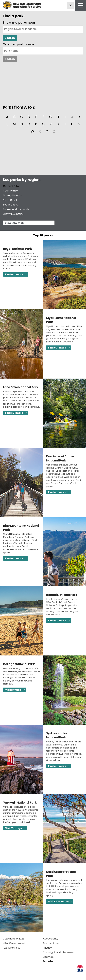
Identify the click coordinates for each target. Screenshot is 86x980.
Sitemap (48, 957)
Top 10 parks (43, 235)
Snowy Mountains (13, 214)
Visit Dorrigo (13, 690)
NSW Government (14, 943)
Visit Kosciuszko (58, 901)
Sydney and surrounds (16, 209)
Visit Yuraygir (14, 828)
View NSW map (14, 223)
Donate (48, 961)
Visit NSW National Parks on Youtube (20, 975)
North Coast (10, 200)
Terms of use (51, 943)
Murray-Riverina (12, 195)
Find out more (14, 274)
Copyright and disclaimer (59, 952)
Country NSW (11, 191)
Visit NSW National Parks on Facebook (6, 975)
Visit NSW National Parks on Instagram (13, 975)
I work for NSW (11, 948)
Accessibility (51, 939)
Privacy (47, 948)
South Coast (10, 205)
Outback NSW (11, 186)
